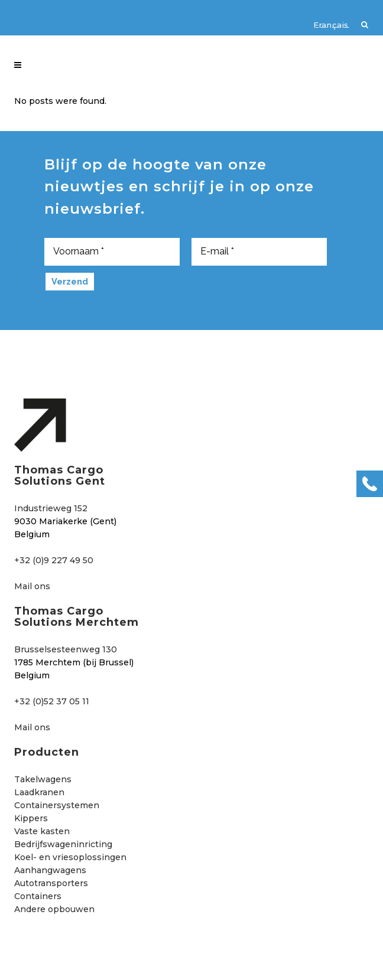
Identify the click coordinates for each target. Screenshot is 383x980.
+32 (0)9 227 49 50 (54, 560)
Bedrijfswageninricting (63, 844)
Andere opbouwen (54, 909)
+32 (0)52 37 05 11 (52, 701)
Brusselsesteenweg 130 (66, 649)
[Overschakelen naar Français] (325, 24)
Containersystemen (57, 805)
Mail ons (32, 586)
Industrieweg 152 (51, 508)
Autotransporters (51, 883)
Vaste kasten (42, 831)
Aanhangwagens (50, 870)
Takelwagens (43, 779)
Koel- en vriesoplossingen (70, 857)
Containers (38, 896)
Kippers (31, 818)
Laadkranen (39, 792)
